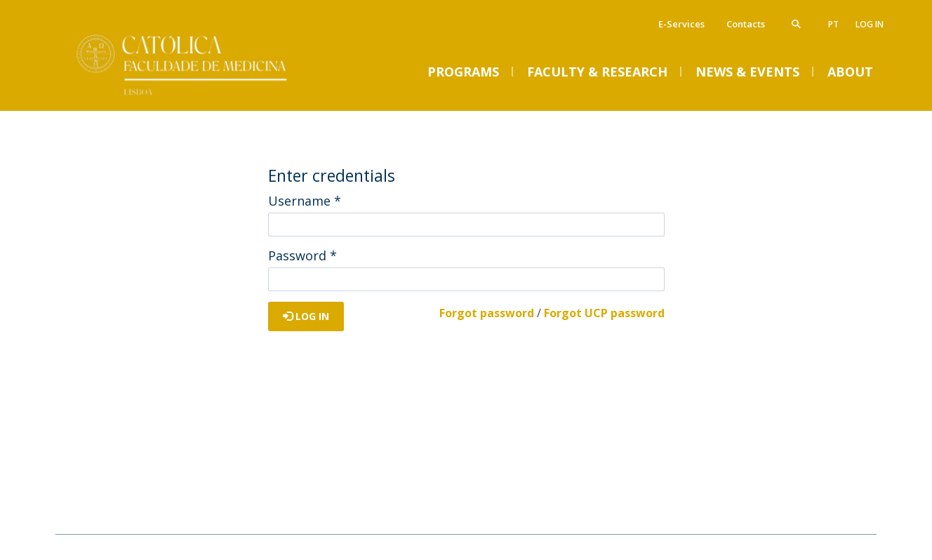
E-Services (681, 24)
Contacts (746, 24)
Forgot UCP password (604, 313)
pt (833, 24)
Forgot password (487, 313)
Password (302, 255)
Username (305, 201)
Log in (870, 24)
